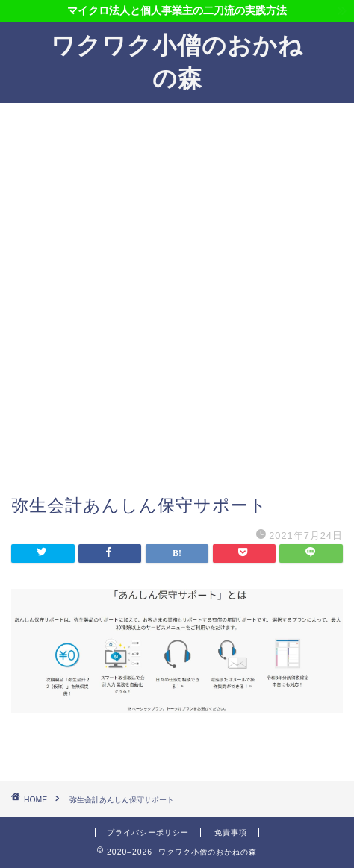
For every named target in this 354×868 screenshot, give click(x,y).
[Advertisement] (177, 306)
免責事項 (231, 833)
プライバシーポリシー (148, 833)
